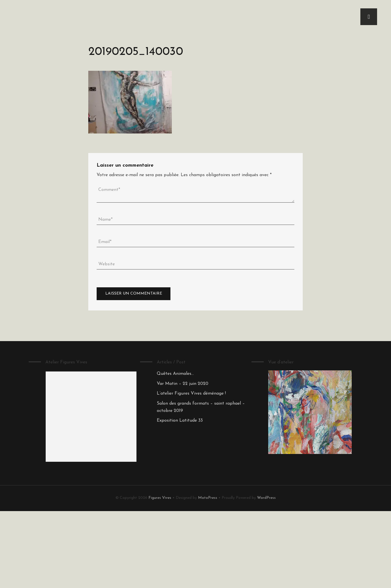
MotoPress (208, 498)
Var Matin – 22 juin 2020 (183, 384)
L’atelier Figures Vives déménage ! (191, 393)
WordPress (266, 498)
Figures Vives (160, 498)
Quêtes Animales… (175, 374)
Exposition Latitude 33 (180, 421)
